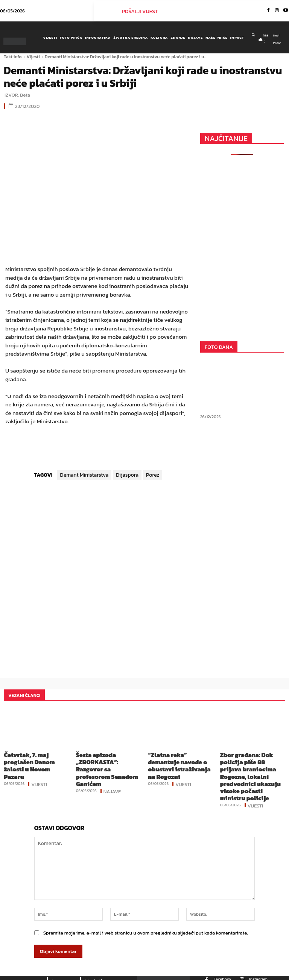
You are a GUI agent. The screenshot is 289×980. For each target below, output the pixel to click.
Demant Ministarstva (84, 475)
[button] (253, 35)
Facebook (223, 963)
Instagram (258, 963)
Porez (153, 475)
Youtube (243, 977)
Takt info (13, 57)
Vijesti (33, 57)
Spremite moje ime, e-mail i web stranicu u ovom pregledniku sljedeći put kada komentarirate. (146, 918)
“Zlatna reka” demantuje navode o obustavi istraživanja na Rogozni (177, 760)
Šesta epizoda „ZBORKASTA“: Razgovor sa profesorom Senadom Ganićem (108, 763)
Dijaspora (127, 475)
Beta (25, 95)
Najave (112, 778)
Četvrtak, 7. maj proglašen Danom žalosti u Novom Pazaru (34, 760)
